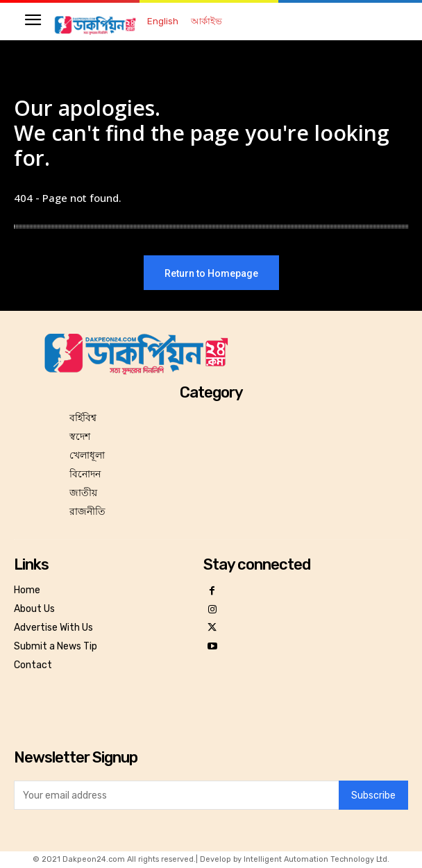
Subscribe (373, 795)
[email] (176, 795)
